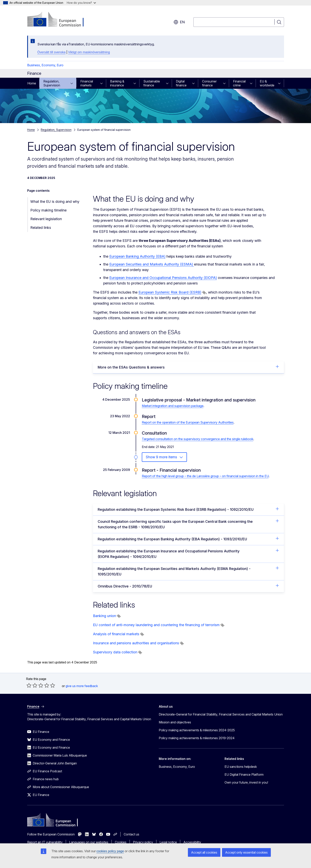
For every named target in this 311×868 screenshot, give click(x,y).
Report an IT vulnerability (45, 842)
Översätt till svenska (52, 52)
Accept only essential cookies (246, 852)
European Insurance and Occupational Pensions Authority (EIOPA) (163, 278)
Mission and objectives (175, 722)
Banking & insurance (117, 83)
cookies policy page (110, 851)
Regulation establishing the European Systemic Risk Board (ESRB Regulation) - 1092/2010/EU (188, 509)
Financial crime (239, 83)
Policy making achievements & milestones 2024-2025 (197, 730)
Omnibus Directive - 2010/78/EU (188, 586)
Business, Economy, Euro (45, 65)
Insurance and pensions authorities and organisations (136, 643)
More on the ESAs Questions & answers (188, 367)
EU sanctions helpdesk (241, 767)
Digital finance (181, 83)
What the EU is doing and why (55, 202)
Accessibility (192, 842)
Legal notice (168, 842)
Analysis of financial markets (116, 634)
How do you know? (81, 3)
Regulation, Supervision (52, 83)
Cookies (121, 842)
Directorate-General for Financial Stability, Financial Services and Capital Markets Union (221, 714)
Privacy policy (143, 842)
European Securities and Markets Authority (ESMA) (152, 264)
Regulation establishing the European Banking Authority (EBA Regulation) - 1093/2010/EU (188, 539)
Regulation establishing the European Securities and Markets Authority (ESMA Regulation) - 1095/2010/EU (188, 571)
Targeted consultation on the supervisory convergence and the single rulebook (198, 439)
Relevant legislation (46, 219)
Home (32, 83)
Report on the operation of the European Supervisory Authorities (188, 422)
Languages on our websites (89, 842)
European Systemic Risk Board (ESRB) (170, 292)
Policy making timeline (48, 210)
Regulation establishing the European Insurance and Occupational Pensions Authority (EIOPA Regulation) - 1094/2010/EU (188, 554)
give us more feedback (82, 686)
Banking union (104, 616)
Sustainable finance (152, 83)
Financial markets (87, 83)
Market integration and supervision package (173, 406)
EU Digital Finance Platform (244, 774)
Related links (41, 228)
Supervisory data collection (115, 652)
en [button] (179, 22)
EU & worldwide (267, 83)
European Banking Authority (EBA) (137, 256)
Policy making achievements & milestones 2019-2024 (197, 738)
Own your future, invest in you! (246, 782)
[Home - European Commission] (59, 20)
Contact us (131, 834)
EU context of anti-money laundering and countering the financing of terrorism (156, 625)
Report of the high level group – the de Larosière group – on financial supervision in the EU (205, 476)
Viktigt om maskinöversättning (89, 52)
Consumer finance (209, 83)
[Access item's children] (73, 83)
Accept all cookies (204, 852)
